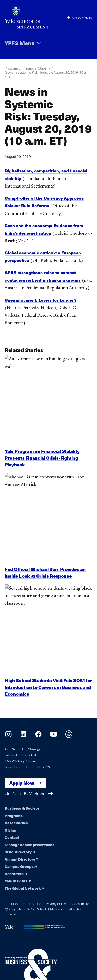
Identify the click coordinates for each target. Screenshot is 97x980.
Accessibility (80, 904)
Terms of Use (32, 904)
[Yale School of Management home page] (27, 18)
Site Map (11, 904)
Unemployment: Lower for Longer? (40, 300)
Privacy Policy (56, 904)
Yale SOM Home (80, 18)
